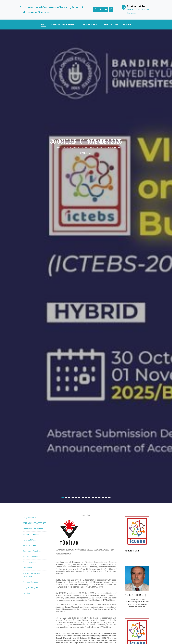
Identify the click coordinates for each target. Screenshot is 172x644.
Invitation (26, 593)
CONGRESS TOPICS (89, 24)
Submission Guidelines (32, 551)
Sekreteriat (27, 568)
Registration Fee (30, 545)
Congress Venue (110, 24)
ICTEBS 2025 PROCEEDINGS (63, 24)
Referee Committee (31, 534)
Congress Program (30, 587)
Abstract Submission (31, 557)
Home (43, 24)
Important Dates (30, 540)
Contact (127, 24)
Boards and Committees (33, 529)
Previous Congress (30, 582)
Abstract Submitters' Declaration (31, 575)
